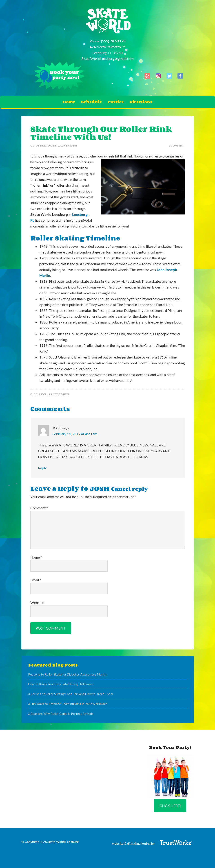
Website (37, 602)
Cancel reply (129, 489)
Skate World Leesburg (107, 21)
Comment (39, 508)
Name (36, 557)
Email (36, 580)
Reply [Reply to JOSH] (42, 468)
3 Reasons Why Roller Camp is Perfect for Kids (61, 714)
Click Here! (170, 806)
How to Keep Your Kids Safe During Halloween (61, 684)
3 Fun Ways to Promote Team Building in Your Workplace (68, 704)
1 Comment (177, 145)
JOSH (100, 488)
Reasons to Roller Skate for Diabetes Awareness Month (67, 674)
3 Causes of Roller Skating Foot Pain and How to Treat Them (71, 694)
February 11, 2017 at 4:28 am (75, 434)
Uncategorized (59, 394)
